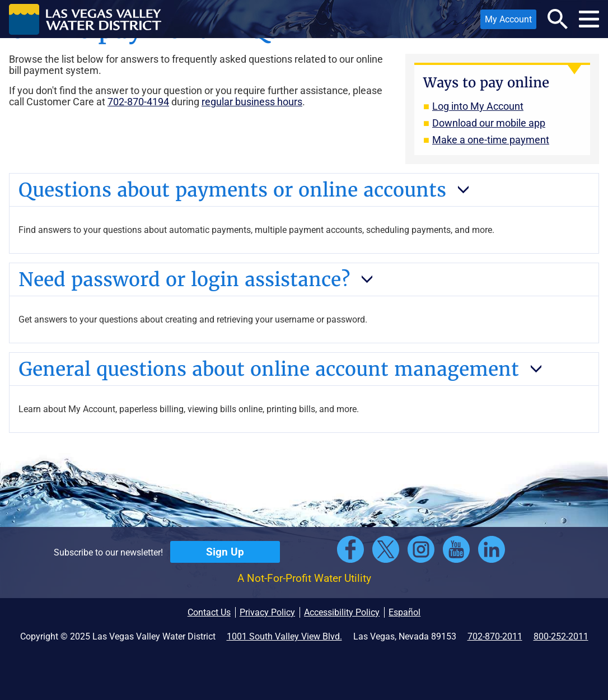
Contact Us (209, 612)
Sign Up (225, 552)
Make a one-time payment (491, 140)
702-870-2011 (495, 636)
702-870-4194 (138, 102)
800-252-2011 (561, 636)
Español (404, 612)
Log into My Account (478, 106)
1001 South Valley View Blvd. (284, 636)
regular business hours (252, 102)
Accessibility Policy (342, 612)
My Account (506, 22)
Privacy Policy (267, 612)
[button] (85, 19)
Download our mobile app (489, 123)
